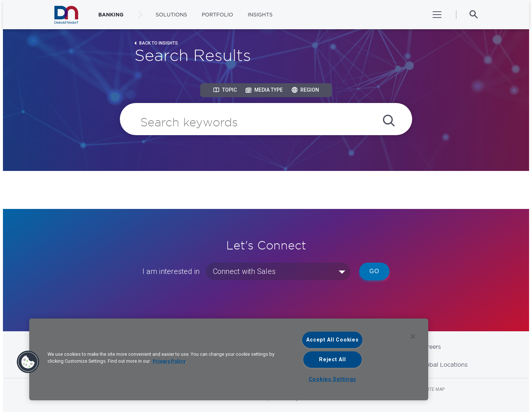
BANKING (111, 15)
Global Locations (444, 365)
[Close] (413, 336)
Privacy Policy (169, 361)
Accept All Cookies (332, 340)
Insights (260, 15)
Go (374, 271)
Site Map (435, 389)
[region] (229, 359)
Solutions (171, 15)
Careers (430, 347)
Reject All (332, 360)
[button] (28, 362)
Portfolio (217, 15)
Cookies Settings (333, 379)
